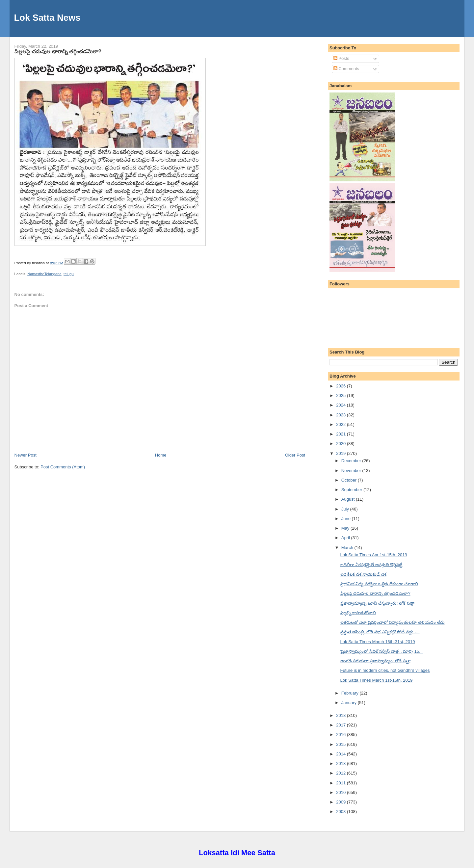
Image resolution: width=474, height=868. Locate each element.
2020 (342, 444)
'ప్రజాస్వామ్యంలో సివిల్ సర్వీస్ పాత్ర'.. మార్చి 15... (382, 651)
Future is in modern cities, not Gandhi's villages (385, 670)
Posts (341, 58)
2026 (342, 386)
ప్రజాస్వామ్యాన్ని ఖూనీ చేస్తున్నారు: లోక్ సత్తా (377, 603)
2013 (342, 763)
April (346, 538)
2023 (342, 415)
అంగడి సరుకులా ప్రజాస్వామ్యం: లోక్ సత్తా (375, 661)
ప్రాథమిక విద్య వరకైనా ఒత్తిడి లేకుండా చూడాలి (379, 584)
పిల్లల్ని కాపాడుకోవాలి (358, 613)
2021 (342, 434)
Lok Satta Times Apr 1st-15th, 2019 (374, 555)
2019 (342, 453)
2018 (342, 715)
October (350, 480)
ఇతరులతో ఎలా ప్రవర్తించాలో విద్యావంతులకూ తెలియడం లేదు (393, 622)
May (346, 528)
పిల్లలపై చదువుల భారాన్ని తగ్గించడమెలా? (58, 51)
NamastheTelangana (44, 274)
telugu (69, 274)
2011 (342, 783)
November (352, 471)
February (351, 693)
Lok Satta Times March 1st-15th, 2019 (377, 680)
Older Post (295, 455)
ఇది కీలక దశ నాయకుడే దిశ (363, 574)
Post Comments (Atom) (63, 467)
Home (161, 455)
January (350, 703)
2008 (342, 812)
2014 (342, 754)
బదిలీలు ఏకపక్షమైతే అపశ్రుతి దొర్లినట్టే (371, 565)
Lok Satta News (47, 18)
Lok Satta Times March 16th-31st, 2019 (378, 642)
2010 (342, 792)
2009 (342, 802)
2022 (342, 424)
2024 (342, 405)
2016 (342, 735)
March (348, 548)
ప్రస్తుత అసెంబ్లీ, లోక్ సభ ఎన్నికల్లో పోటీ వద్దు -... (380, 632)
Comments (346, 69)
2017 (342, 725)
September (352, 490)
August (349, 499)
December (352, 461)
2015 (342, 744)
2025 (342, 395)
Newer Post (26, 455)
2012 (342, 773)
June (347, 519)
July (346, 509)
